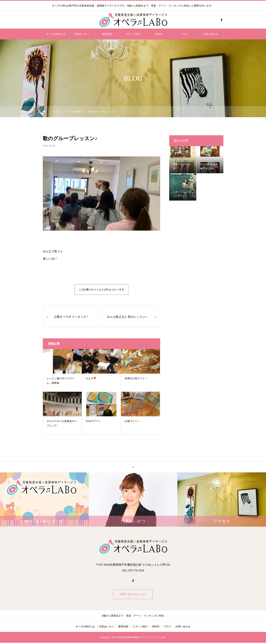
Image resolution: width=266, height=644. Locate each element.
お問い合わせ (210, 34)
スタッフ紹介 (133, 34)
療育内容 (107, 34)
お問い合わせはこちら (133, 595)
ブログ (185, 34)
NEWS (159, 34)
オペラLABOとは (56, 34)
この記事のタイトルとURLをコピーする (101, 290)
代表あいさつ (81, 34)
